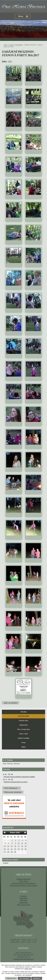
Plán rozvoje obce (23, 729)
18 (22, 846)
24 (19, 849)
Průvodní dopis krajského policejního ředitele (19, 777)
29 (12, 852)
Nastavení (37, 978)
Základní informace (23, 879)
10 (19, 843)
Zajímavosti (23, 725)
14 (8, 846)
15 (12, 846)
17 (19, 846)
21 (8, 849)
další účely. (29, 969)
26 (26, 849)
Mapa (24, 747)
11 (22, 843)
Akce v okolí (24, 734)
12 (26, 843)
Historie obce (24, 721)
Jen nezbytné (24, 978)
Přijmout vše (11, 978)
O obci (11, 45)
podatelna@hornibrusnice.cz (23, 959)
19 (26, 846)
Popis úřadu (23, 881)
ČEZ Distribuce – (12, 788)
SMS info (24, 900)
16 (15, 846)
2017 (10, 61)
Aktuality (24, 712)
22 (12, 849)
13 (5, 846)
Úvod (6, 45)
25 (22, 849)
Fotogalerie (19, 45)
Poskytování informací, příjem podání (23, 885)
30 (5, 840)
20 (5, 849)
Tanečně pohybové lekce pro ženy (15, 782)
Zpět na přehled (11, 703)
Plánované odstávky (13, 792)
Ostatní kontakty (23, 738)
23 (15, 849)
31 (8, 840)
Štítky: (5, 61)
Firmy (23, 743)
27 (5, 852)
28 (8, 852)
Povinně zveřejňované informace (24, 883)
